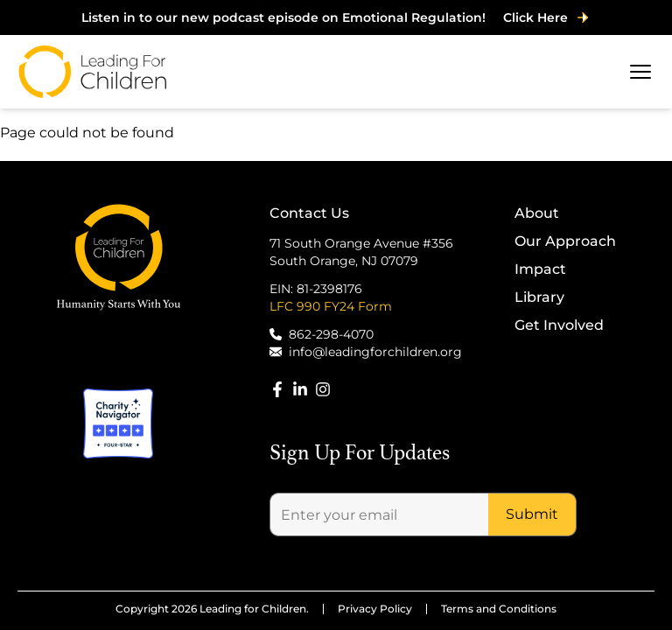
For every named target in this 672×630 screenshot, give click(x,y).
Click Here (547, 17)
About (537, 213)
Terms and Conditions (499, 609)
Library (539, 297)
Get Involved (559, 325)
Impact (540, 269)
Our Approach (565, 241)
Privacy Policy (375, 609)
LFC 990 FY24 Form (331, 306)
